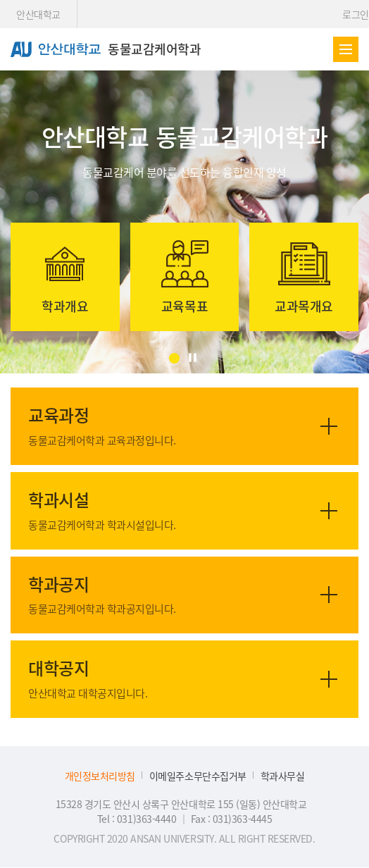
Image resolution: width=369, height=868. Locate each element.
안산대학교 (38, 14)
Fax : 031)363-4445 (231, 819)
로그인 (356, 14)
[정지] (193, 358)
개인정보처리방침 (100, 776)
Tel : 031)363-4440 (138, 819)
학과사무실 (283, 776)
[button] (174, 358)
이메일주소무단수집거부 (198, 776)
